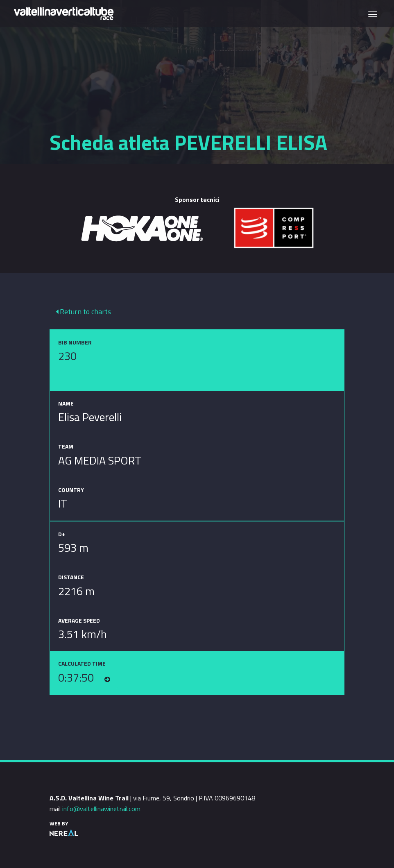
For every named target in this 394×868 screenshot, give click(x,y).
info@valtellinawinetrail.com (101, 809)
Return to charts (83, 312)
